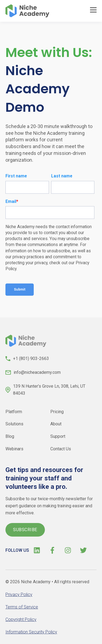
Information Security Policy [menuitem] (31, 632)
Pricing (57, 411)
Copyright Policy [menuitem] (21, 619)
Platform (14, 411)
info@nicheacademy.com (37, 372)
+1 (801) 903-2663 (31, 358)
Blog (10, 436)
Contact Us (61, 449)
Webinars (14, 449)
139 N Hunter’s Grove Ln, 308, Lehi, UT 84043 (49, 390)
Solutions (14, 424)
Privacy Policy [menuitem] (19, 594)
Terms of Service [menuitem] (22, 607)
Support (58, 436)
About (56, 424)
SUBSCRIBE (25, 530)
